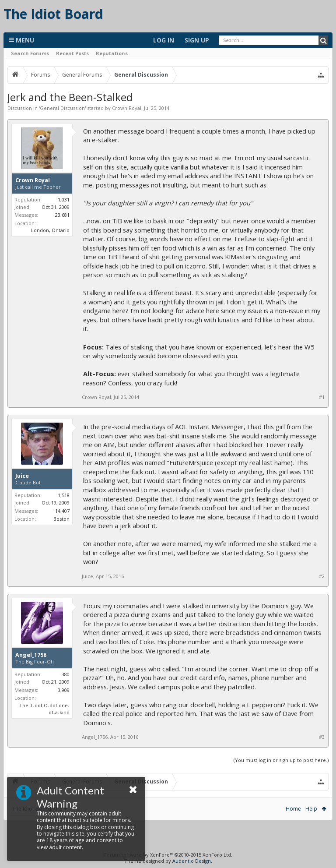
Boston (61, 519)
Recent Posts (72, 53)
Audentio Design (192, 861)
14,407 (62, 511)
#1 (322, 397)
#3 (322, 737)
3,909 (64, 690)
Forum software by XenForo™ (168, 855)
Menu (21, 40)
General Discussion (62, 108)
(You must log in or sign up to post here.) (281, 760)
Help (311, 809)
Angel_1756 (31, 655)
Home (293, 809)
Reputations (112, 53)
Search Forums (30, 53)
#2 (322, 576)
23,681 (62, 215)
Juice (22, 476)
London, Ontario (50, 230)
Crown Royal (127, 108)
